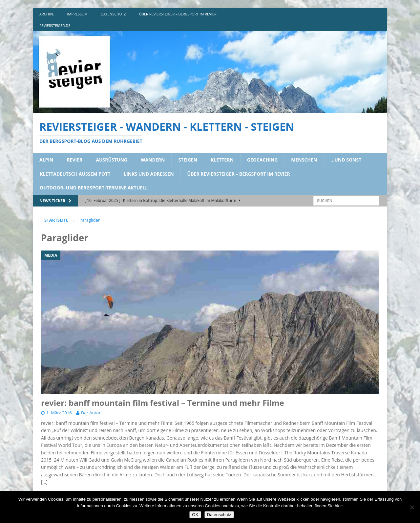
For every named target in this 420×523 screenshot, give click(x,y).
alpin (46, 160)
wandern (153, 160)
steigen (188, 160)
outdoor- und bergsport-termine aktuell (94, 188)
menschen (304, 160)
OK (195, 515)
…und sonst (346, 160)
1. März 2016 (59, 413)
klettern (222, 160)
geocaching (262, 160)
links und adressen (149, 174)
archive (47, 14)
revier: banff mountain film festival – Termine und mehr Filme (163, 403)
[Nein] (412, 507)
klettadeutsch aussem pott (75, 174)
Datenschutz (219, 515)
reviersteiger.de (55, 25)
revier (74, 160)
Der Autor (91, 413)
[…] (44, 482)
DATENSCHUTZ (113, 14)
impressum (77, 14)
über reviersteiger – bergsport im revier (178, 14)
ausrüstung (112, 160)
